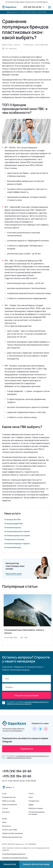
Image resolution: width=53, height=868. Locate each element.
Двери (31, 805)
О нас (4, 794)
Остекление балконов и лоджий (17, 531)
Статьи (5, 808)
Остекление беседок (13, 547)
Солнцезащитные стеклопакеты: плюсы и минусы (24, 631)
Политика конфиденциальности (14, 854)
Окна (31, 797)
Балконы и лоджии (36, 808)
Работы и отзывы (9, 801)
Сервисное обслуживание (12, 833)
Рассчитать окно (14, 574)
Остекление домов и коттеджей (17, 536)
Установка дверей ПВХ (14, 524)
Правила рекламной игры (12, 837)
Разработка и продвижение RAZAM (15, 858)
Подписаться (27, 749)
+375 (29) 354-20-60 (32, 7)
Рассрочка (6, 826)
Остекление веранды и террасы (17, 544)
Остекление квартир (13, 528)
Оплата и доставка (10, 830)
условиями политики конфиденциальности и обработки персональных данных (28, 757)
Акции (5, 819)
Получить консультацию (26, 695)
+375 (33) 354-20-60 (17, 776)
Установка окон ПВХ (12, 520)
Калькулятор (10, 864)
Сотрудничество (9, 797)
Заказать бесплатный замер (36, 864)
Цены (4, 822)
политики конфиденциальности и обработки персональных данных (28, 703)
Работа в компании (10, 805)
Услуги (31, 794)
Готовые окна (34, 801)
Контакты (6, 812)
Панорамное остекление (14, 539)
